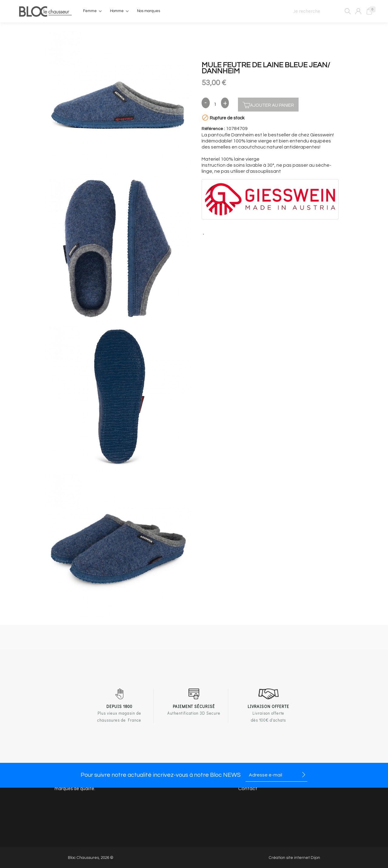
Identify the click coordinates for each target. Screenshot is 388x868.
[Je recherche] (319, 11)
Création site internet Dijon (294, 858)
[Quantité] (215, 105)
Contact (248, 789)
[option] (118, 102)
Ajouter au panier (268, 104)
